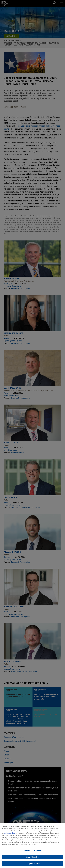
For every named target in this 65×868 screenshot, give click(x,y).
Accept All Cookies (32, 864)
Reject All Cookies (32, 857)
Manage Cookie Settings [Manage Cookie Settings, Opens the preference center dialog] (32, 850)
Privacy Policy (10, 833)
